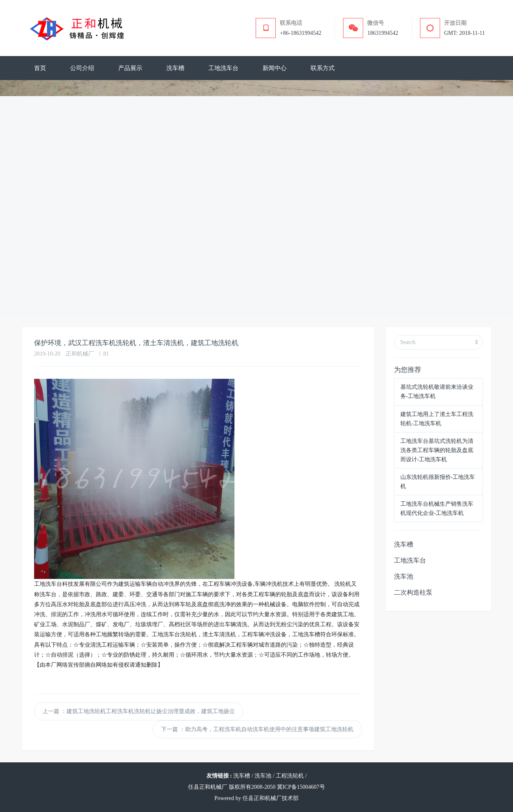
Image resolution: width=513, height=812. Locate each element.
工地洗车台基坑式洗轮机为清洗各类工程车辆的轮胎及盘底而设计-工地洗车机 (437, 450)
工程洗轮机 (290, 776)
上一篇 (139, 711)
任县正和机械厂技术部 (271, 798)
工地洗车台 (410, 560)
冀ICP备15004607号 (301, 787)
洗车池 (404, 576)
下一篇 (257, 729)
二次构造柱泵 (413, 592)
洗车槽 (404, 544)
